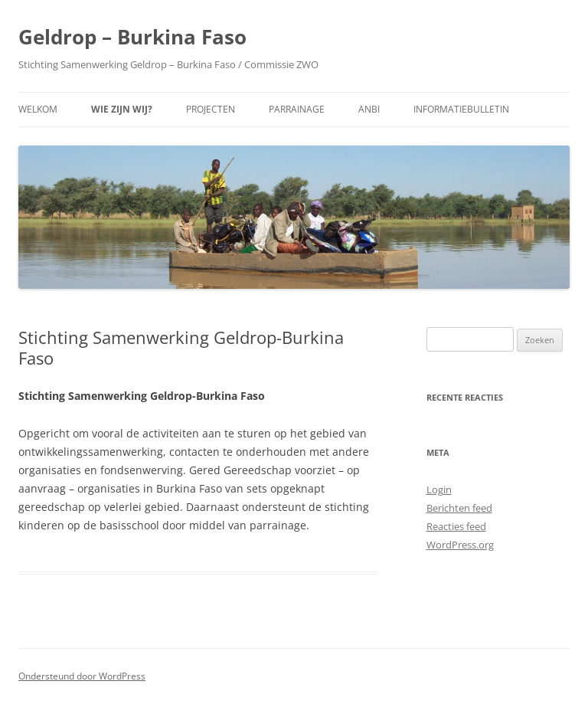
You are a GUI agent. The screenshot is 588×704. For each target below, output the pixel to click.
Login (439, 490)
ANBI (369, 109)
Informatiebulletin (461, 109)
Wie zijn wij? (122, 109)
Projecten (211, 109)
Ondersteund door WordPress (82, 676)
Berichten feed (459, 508)
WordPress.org (460, 545)
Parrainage (297, 109)
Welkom (38, 109)
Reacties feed (456, 526)
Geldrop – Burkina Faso (132, 37)
